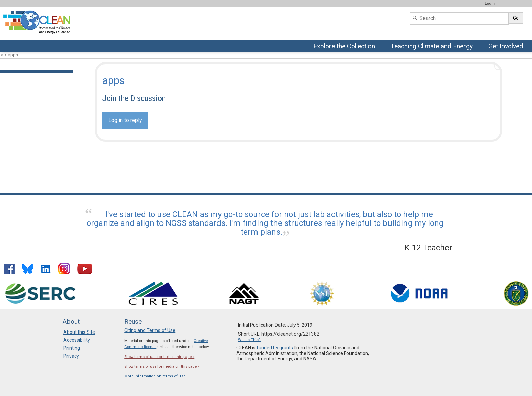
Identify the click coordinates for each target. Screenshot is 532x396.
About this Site (79, 332)
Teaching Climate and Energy (432, 47)
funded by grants (275, 348)
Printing (72, 348)
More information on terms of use (155, 376)
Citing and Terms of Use (150, 330)
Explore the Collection (346, 47)
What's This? (249, 340)
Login (490, 3)
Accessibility (77, 340)
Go (516, 18)
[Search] (459, 19)
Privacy (71, 356)
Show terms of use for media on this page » (162, 367)
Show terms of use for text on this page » (159, 357)
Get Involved (507, 47)
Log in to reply (125, 120)
